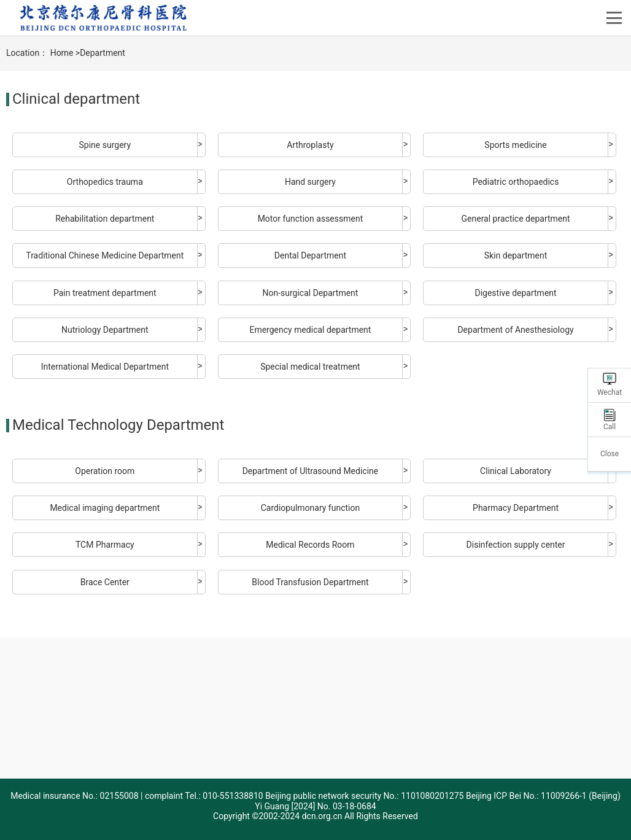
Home (62, 53)
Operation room (105, 471)
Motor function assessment (311, 219)
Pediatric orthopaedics (516, 182)
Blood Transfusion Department (310, 582)
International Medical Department (105, 367)
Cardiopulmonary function (311, 508)
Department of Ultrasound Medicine (311, 471)
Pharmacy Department (516, 508)
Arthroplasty (310, 145)
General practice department (516, 219)
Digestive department (515, 293)
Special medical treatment (310, 367)
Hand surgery (310, 182)
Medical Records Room (310, 545)
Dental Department (310, 255)
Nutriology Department (105, 330)
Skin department (516, 255)
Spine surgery (105, 145)
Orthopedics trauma (105, 182)
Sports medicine (515, 145)
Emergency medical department (310, 330)
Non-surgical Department (310, 293)
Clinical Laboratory (516, 471)
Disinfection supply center (516, 545)
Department (103, 53)
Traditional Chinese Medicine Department (105, 255)
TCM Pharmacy (105, 545)
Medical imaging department (105, 508)
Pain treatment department (105, 293)
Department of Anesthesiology (515, 330)
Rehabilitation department (105, 219)
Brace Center (105, 582)
